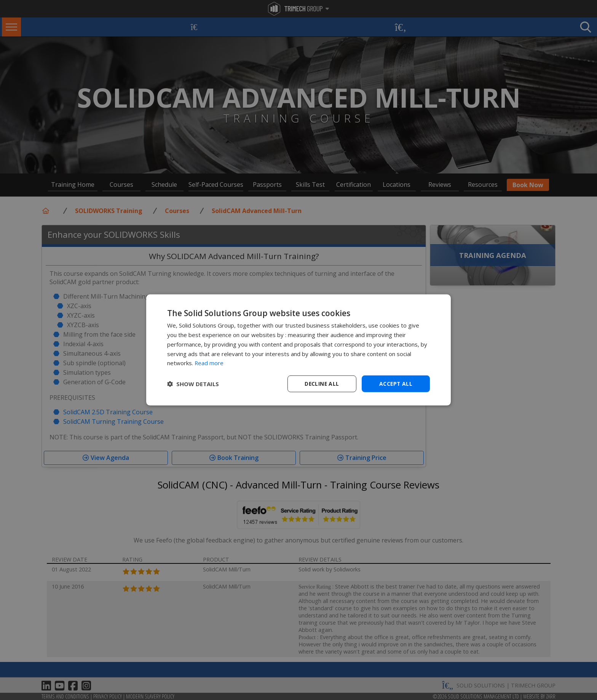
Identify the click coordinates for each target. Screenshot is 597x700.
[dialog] (298, 350)
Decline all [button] (322, 384)
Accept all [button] (396, 384)
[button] (193, 384)
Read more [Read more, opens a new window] (209, 363)
